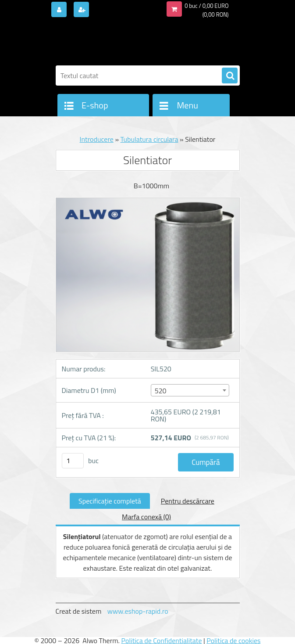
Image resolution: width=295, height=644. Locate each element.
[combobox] (190, 390)
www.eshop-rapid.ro (138, 611)
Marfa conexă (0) (146, 517)
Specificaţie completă (110, 501)
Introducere (97, 139)
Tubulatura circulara (149, 139)
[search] (230, 76)
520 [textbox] (161, 391)
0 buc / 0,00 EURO (206, 6)
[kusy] (73, 461)
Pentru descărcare (188, 501)
